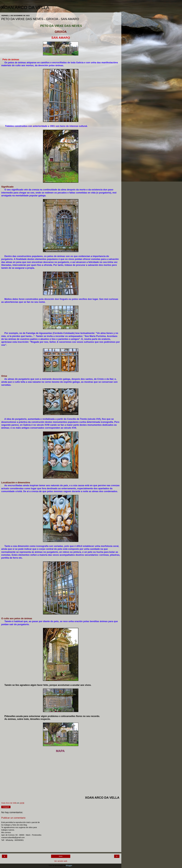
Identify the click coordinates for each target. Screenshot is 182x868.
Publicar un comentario (13, 818)
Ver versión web (61, 861)
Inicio (61, 856)
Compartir (6, 807)
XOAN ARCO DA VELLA (25, 7)
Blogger (69, 865)
